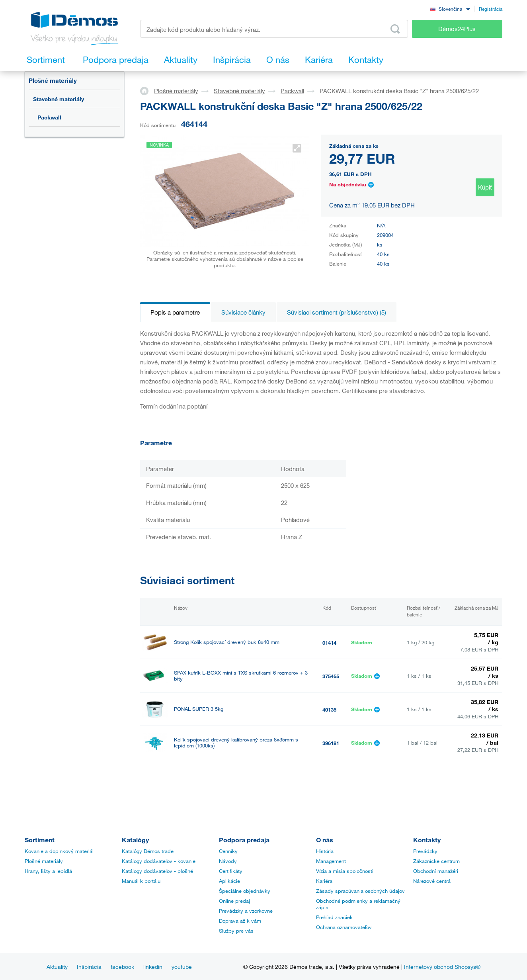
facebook (122, 967)
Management (331, 861)
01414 (329, 643)
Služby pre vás (236, 931)
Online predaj (234, 901)
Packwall (49, 117)
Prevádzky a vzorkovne (246, 911)
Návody (228, 861)
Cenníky (228, 851)
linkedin (153, 967)
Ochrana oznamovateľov (344, 927)
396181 (331, 743)
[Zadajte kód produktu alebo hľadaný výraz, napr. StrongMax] (274, 29)
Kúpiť (485, 187)
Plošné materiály (53, 80)
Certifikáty (231, 871)
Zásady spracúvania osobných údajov (360, 891)
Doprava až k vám (240, 921)
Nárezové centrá (432, 881)
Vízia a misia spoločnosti (345, 871)
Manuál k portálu (141, 881)
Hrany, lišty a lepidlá (48, 871)
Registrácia (491, 9)
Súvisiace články (243, 312)
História (325, 851)
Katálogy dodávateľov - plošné (157, 871)
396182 (331, 777)
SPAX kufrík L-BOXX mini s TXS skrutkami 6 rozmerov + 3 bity (241, 676)
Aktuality (57, 967)
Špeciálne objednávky (245, 891)
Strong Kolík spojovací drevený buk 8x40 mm (227, 642)
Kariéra (324, 881)
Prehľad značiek (334, 917)
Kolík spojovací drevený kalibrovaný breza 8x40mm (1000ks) (234, 776)
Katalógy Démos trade (148, 851)
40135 (329, 710)
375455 (331, 676)
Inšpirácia (89, 967)
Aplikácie (229, 881)
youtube (182, 967)
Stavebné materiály (59, 99)
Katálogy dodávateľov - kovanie (159, 861)
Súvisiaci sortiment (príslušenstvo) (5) (337, 312)
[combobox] (450, 9)
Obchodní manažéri (436, 871)
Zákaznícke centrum (436, 861)
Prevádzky (425, 851)
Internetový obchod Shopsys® (442, 967)
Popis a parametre (175, 312)
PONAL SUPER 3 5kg (199, 709)
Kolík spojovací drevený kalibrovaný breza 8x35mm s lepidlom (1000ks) (236, 743)
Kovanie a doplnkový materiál (59, 851)
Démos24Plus (457, 29)
